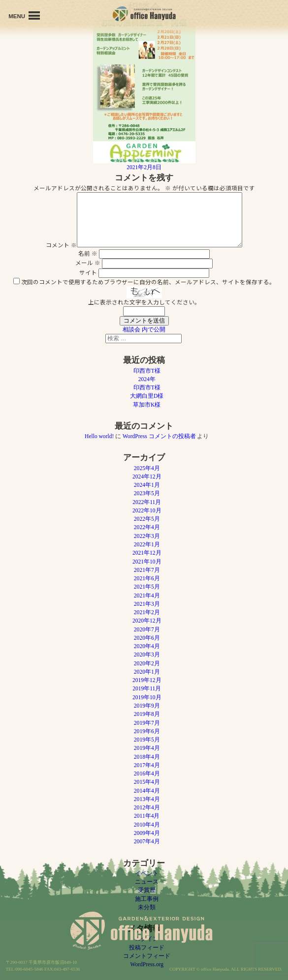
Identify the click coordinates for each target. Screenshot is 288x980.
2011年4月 (147, 816)
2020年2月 (147, 663)
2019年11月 (147, 688)
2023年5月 (147, 493)
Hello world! (99, 436)
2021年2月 (147, 612)
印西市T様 (147, 371)
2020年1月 (147, 672)
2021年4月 (147, 595)
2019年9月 (147, 706)
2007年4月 (147, 841)
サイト (88, 272)
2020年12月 (147, 621)
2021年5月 (147, 587)
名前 (88, 253)
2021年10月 (147, 562)
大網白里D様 (147, 396)
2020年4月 (147, 646)
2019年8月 (147, 714)
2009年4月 (147, 833)
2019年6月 (147, 731)
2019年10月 (147, 697)
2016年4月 (147, 773)
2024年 (147, 379)
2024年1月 (147, 485)
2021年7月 (147, 570)
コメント (61, 245)
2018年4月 (147, 757)
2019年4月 (147, 748)
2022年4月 (147, 527)
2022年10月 (147, 510)
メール (88, 263)
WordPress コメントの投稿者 (159, 436)
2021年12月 (147, 553)
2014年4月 (147, 791)
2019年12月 (147, 680)
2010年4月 (147, 825)
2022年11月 (147, 502)
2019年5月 (147, 740)
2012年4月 (147, 807)
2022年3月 (147, 536)
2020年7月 (147, 629)
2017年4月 (147, 765)
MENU (24, 15)
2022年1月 (147, 544)
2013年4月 (147, 799)
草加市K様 (147, 405)
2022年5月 (147, 519)
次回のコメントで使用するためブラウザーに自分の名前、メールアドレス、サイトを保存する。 (148, 282)
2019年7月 (147, 723)
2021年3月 (147, 604)
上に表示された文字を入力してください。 (144, 302)
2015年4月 (147, 782)
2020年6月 (147, 638)
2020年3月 (147, 654)
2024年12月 (147, 476)
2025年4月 (147, 468)
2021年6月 (147, 578)
